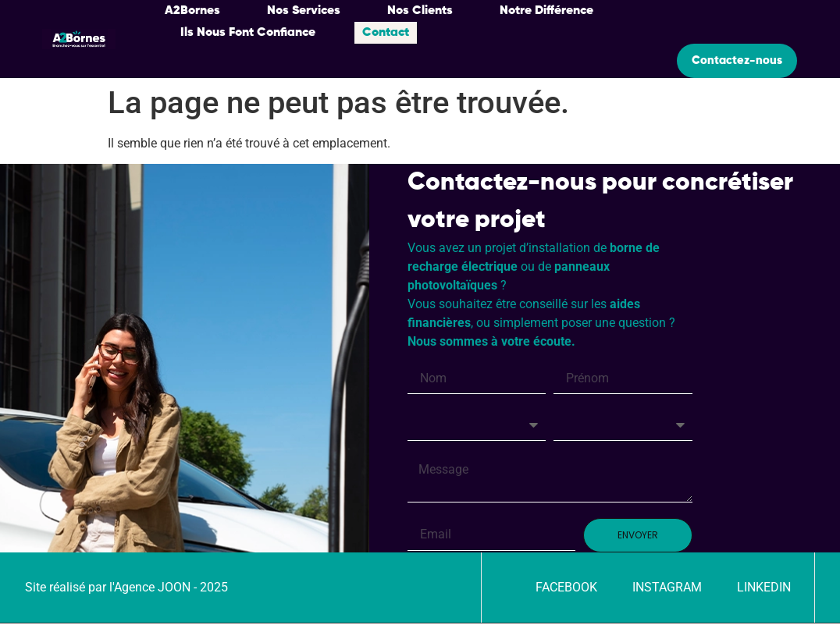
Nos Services (304, 11)
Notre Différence (546, 11)
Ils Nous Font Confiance (248, 33)
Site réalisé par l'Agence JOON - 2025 (126, 589)
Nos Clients (420, 11)
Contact (386, 33)
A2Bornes (192, 11)
